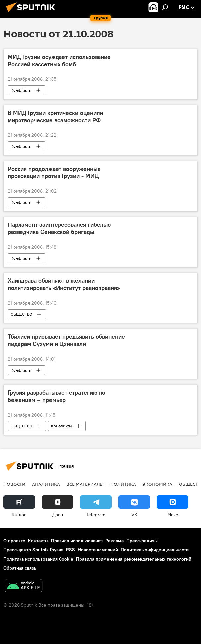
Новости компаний (98, 550)
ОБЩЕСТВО (21, 314)
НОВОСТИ (14, 484)
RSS (71, 550)
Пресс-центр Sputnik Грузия (33, 550)
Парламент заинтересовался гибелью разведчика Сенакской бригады (59, 228)
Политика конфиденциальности (155, 550)
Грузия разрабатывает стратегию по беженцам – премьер (57, 396)
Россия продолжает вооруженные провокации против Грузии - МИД (54, 173)
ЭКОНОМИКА (157, 484)
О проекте (14, 541)
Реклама (115, 541)
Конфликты (21, 90)
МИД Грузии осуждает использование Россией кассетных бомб (59, 61)
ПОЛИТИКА (123, 484)
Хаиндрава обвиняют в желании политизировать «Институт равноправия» (64, 284)
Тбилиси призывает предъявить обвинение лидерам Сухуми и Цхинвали (66, 340)
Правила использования (77, 541)
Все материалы (85, 484)
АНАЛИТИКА (46, 484)
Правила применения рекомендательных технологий (134, 559)
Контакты (38, 541)
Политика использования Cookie (38, 559)
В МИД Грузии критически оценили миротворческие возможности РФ (55, 117)
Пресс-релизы (142, 541)
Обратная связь (20, 568)
